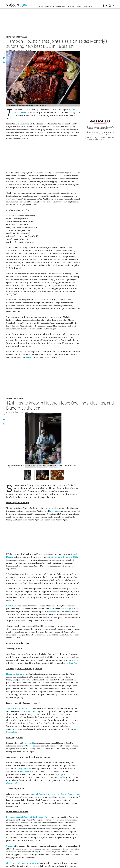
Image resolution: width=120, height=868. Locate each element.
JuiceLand (54, 511)
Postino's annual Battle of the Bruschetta (27, 817)
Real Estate (83, 2)
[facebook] (103, 6)
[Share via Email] (4, 62)
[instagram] (110, 6)
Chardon (10, 846)
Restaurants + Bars (46, 2)
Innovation (71, 6)
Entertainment (66, 2)
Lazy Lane (23, 768)
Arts (90, 2)
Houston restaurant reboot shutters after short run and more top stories (101, 128)
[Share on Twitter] (4, 58)
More (90, 6)
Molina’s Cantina (15, 674)
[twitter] (107, 6)
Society (41, 6)
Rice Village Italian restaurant (23, 863)
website (29, 357)
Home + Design (50, 6)
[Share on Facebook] (4, 54)
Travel (75, 2)
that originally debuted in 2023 (63, 557)
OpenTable (74, 663)
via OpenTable (13, 783)
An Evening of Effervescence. (67, 794)
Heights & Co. (64, 774)
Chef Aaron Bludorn (15, 708)
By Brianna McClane (12, 412)
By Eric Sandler (10, 50)
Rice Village (66, 609)
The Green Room (28, 771)
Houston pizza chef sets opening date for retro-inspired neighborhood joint (101, 133)
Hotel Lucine (28, 711)
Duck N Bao (12, 606)
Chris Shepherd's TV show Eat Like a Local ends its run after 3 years (101, 138)
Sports (79, 6)
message (52, 612)
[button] (28, 475)
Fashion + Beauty (61, 6)
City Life (57, 2)
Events (85, 6)
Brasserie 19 (28, 743)
